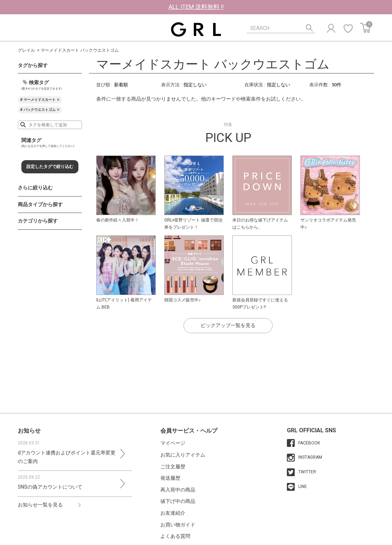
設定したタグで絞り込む (50, 167)
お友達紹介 (173, 513)
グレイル (26, 50)
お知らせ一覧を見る (40, 505)
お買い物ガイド (178, 525)
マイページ (173, 443)
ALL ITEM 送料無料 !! (196, 7)
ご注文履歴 (173, 467)
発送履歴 (170, 478)
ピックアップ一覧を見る (228, 325)
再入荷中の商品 (178, 490)
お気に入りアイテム (183, 455)
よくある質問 (175, 536)
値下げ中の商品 (178, 501)
